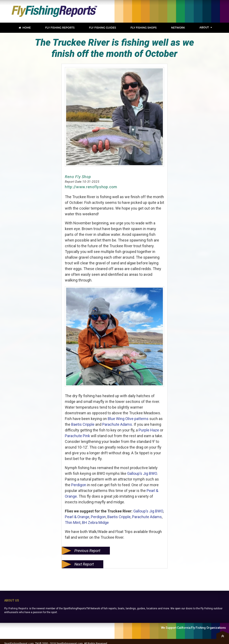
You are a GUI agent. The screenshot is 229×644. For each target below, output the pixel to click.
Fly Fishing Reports (16, 608)
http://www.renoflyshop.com (91, 187)
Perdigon (79, 485)
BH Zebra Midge (95, 522)
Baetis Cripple (83, 424)
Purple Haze (149, 430)
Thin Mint (73, 522)
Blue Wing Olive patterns (128, 419)
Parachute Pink (77, 436)
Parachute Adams (117, 424)
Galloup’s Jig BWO (142, 473)
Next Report (84, 564)
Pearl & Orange (77, 517)
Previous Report (87, 551)
